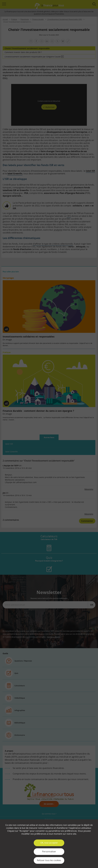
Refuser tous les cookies (49, 860)
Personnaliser (49, 851)
